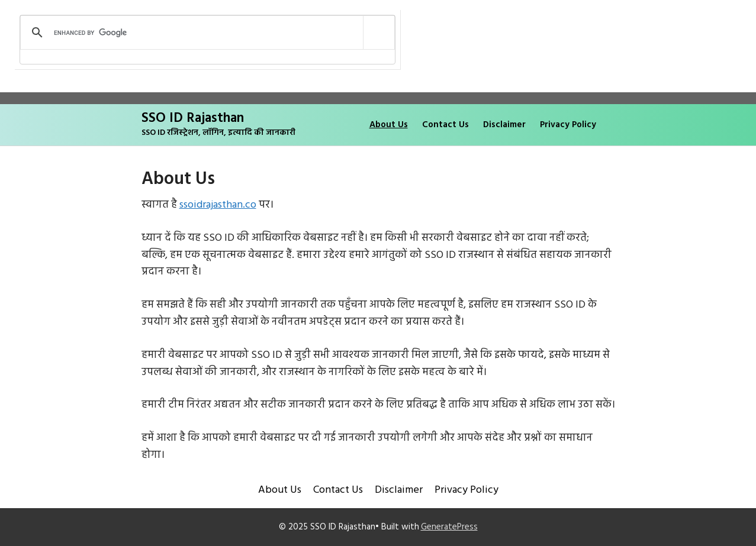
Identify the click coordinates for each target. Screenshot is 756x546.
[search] (205, 33)
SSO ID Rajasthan (193, 119)
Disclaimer (504, 125)
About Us (389, 125)
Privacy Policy (568, 125)
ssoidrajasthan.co (218, 205)
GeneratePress (449, 527)
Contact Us (445, 125)
